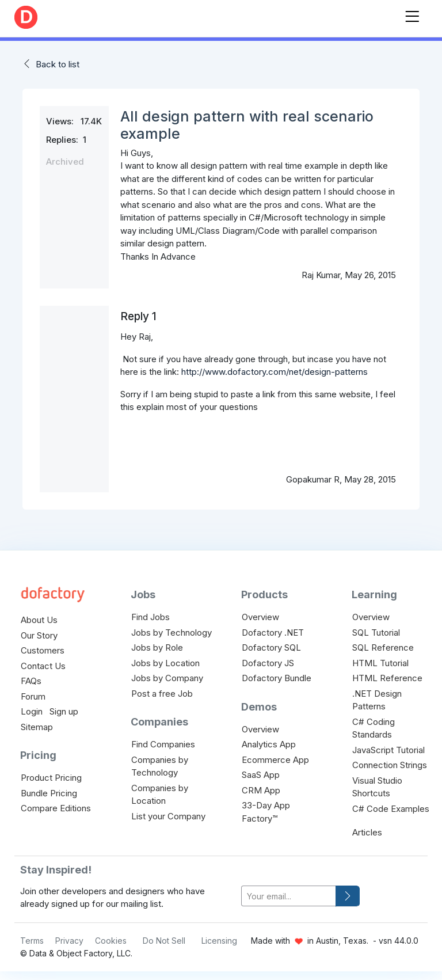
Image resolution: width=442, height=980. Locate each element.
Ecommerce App (275, 760)
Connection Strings (390, 765)
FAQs (31, 681)
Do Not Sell (164, 941)
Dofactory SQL (271, 647)
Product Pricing (51, 778)
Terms (32, 941)
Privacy (69, 941)
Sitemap (37, 727)
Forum (33, 696)
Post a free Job (162, 694)
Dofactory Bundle (277, 678)
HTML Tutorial (380, 663)
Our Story (39, 635)
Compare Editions (56, 808)
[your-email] (289, 896)
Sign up (64, 711)
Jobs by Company (167, 678)
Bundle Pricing (49, 793)
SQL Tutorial (376, 633)
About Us (39, 620)
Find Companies (163, 744)
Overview (260, 617)
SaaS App (261, 775)
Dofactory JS (268, 663)
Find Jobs (150, 617)
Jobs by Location (165, 663)
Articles (367, 832)
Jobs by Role (157, 647)
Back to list (58, 64)
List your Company (168, 816)
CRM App (261, 790)
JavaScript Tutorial (388, 750)
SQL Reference (383, 647)
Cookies (111, 941)
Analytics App (269, 744)
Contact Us (43, 666)
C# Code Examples (391, 809)
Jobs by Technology (172, 633)
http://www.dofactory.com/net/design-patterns (275, 372)
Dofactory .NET (273, 633)
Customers (43, 650)
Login (32, 711)
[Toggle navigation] (412, 14)
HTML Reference (387, 678)
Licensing (219, 941)
